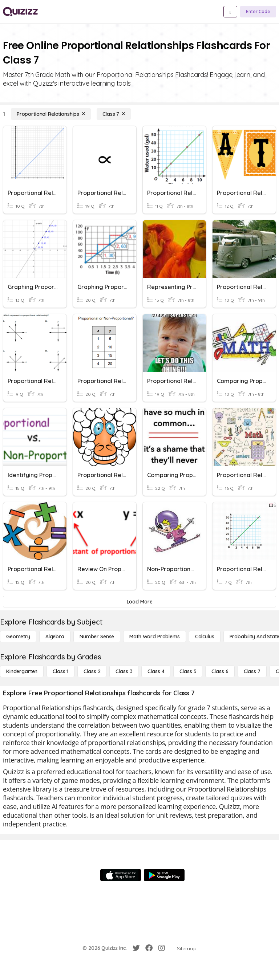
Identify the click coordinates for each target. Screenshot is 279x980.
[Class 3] (124, 671)
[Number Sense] (97, 637)
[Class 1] (60, 671)
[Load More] (139, 602)
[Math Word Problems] (154, 637)
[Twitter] (136, 948)
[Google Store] (164, 875)
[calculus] (205, 637)
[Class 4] (156, 671)
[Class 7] (114, 114)
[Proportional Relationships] (51, 114)
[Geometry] (18, 637)
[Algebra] (55, 637)
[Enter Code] (258, 12)
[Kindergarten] (22, 671)
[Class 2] (92, 671)
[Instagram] (162, 948)
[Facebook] (149, 948)
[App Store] (121, 875)
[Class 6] (220, 671)
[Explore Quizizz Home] (20, 12)
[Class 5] (188, 671)
